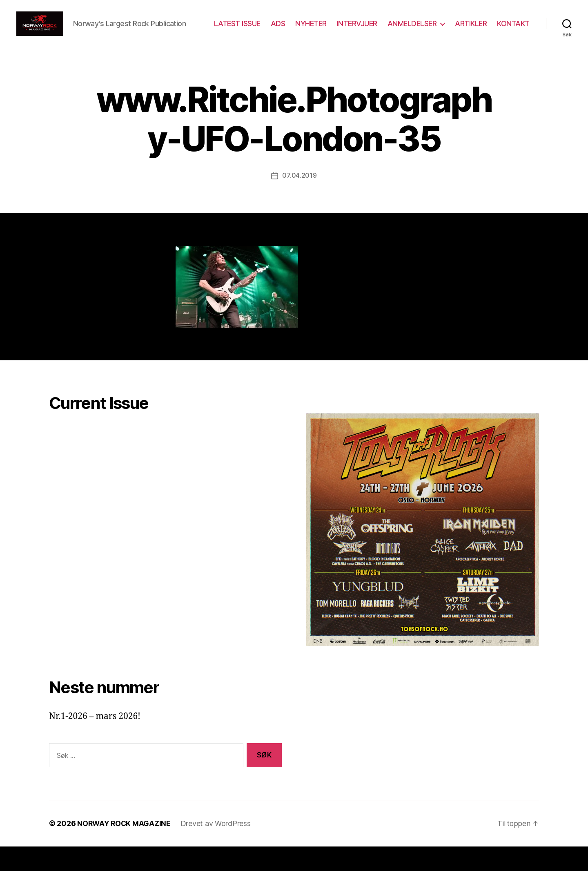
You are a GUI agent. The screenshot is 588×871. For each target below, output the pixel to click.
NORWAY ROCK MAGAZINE (125, 848)
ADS (321, 30)
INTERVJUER (400, 30)
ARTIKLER (514, 30)
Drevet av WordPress (217, 848)
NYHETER (354, 30)
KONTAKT (513, 42)
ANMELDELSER (455, 30)
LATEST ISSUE (280, 30)
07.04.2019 (299, 200)
